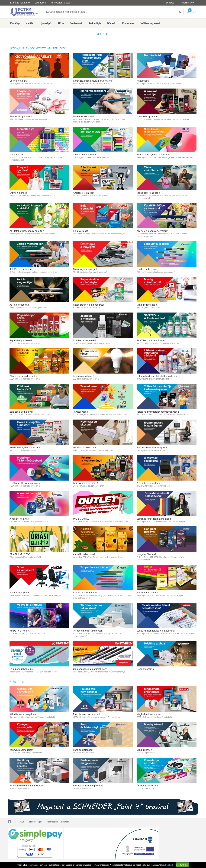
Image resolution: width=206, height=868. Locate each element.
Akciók (30, 23)
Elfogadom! (182, 865)
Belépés (170, 3)
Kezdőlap (15, 23)
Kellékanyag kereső (150, 23)
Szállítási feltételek (20, 3)
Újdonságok (46, 23)
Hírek (61, 23)
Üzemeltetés (128, 23)
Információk (187, 3)
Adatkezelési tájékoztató (58, 822)
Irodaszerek (76, 23)
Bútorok (111, 23)
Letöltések (40, 3)
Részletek (169, 865)
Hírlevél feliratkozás (61, 3)
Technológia (95, 23)
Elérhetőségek (36, 822)
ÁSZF (22, 822)
